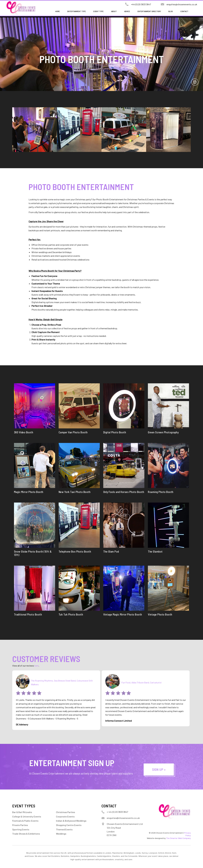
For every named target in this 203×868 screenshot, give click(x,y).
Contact (184, 11)
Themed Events (64, 829)
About (114, 11)
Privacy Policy (187, 834)
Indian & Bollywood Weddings (71, 821)
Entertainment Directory (149, 11)
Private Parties (20, 825)
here (37, 666)
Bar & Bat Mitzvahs (22, 812)
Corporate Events (65, 816)
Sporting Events (21, 829)
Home (58, 11)
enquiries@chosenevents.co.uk (182, 4)
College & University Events (27, 816)
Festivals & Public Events (25, 821)
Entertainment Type (76, 11)
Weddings (61, 834)
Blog (171, 11)
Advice (127, 11)
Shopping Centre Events (69, 825)
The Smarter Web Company (178, 838)
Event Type (98, 11)
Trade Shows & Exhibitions (26, 834)
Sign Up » (159, 769)
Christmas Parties (65, 812)
